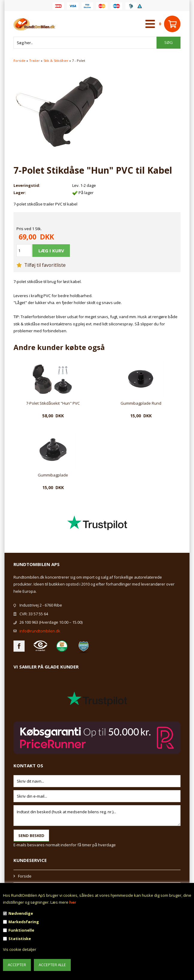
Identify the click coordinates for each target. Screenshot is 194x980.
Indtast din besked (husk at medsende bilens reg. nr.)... (97, 816)
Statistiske (20, 939)
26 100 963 (29, 622)
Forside (19, 61)
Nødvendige (21, 913)
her (73, 902)
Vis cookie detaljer (20, 949)
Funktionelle (21, 930)
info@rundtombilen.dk (40, 631)
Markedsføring (24, 922)
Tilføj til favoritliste (41, 265)
